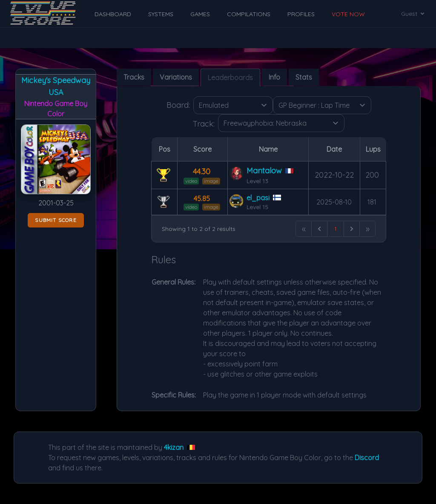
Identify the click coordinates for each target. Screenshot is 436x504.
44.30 (202, 171)
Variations (176, 77)
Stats (304, 77)
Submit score (56, 220)
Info (274, 77)
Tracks (134, 77)
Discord (367, 458)
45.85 (202, 199)
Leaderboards (230, 78)
